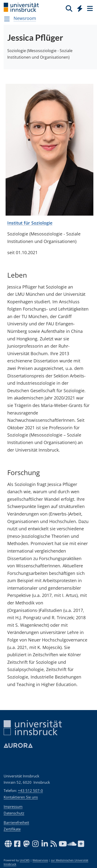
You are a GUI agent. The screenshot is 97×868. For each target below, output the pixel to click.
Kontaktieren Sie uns (21, 797)
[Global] (78, 8)
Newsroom (25, 18)
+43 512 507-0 (30, 790)
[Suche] (69, 8)
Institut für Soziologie (30, 223)
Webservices (40, 860)
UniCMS (25, 860)
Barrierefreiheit (16, 822)
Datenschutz (14, 813)
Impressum (13, 806)
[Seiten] (89, 8)
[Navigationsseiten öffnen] (7, 19)
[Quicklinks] (80, 8)
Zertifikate (12, 829)
